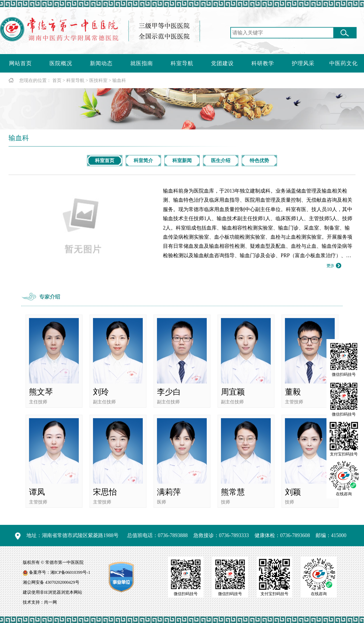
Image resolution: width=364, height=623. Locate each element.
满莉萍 (169, 492)
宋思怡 (105, 492)
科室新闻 (182, 161)
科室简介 (143, 161)
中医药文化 (344, 63)
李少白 (169, 392)
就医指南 (142, 63)
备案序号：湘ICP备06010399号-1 (60, 572)
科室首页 (105, 161)
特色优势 (259, 161)
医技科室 (98, 80)
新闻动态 (101, 63)
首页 (57, 80)
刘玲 (101, 392)
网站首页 (20, 63)
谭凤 (37, 492)
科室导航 (182, 63)
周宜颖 (233, 392)
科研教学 (263, 63)
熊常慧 (233, 492)
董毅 (293, 392)
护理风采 (303, 63)
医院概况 (61, 63)
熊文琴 (41, 392)
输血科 (119, 80)
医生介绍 (221, 161)
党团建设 (222, 63)
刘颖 (293, 492)
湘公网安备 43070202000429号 (51, 582)
